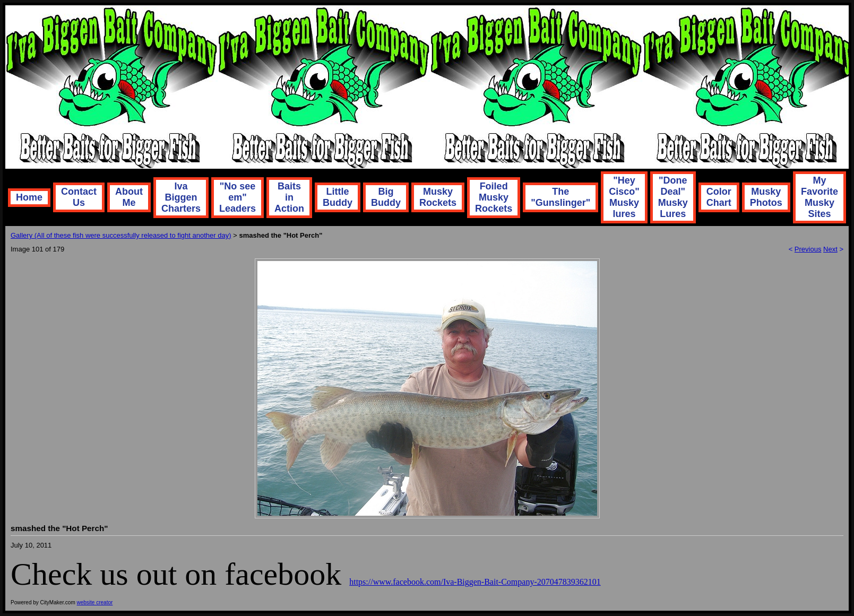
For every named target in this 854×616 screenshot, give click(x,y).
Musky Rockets (438, 197)
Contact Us (79, 197)
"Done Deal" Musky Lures (673, 197)
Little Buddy (338, 197)
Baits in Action (289, 197)
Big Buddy (386, 197)
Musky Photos (766, 197)
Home (29, 197)
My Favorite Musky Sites (820, 197)
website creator (95, 602)
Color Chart (719, 197)
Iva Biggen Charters (181, 197)
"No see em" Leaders (238, 197)
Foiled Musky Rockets (494, 197)
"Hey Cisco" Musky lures (624, 197)
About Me (129, 197)
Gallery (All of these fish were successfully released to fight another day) (121, 235)
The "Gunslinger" (560, 197)
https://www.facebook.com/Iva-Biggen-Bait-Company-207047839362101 (475, 582)
